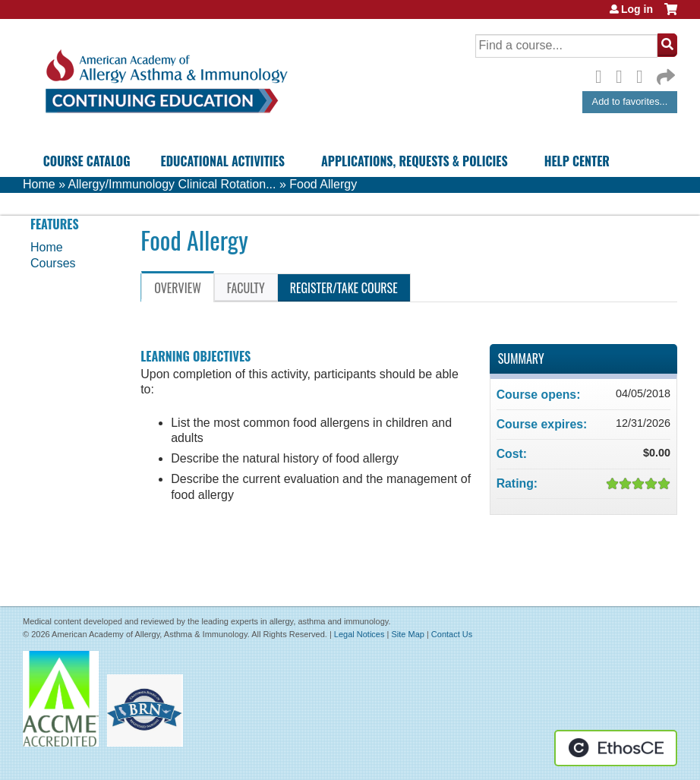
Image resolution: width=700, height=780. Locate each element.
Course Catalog (87, 161)
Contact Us (452, 634)
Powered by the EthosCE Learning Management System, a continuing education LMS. (616, 748)
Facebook (603, 74)
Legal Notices (359, 634)
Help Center (577, 161)
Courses (53, 263)
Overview (178, 288)
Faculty (246, 288)
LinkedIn (644, 74)
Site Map (407, 634)
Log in (637, 9)
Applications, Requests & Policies (415, 161)
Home (39, 184)
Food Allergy (323, 184)
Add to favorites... (630, 101)
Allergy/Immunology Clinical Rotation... (172, 184)
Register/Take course (344, 288)
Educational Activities (223, 161)
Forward (664, 73)
